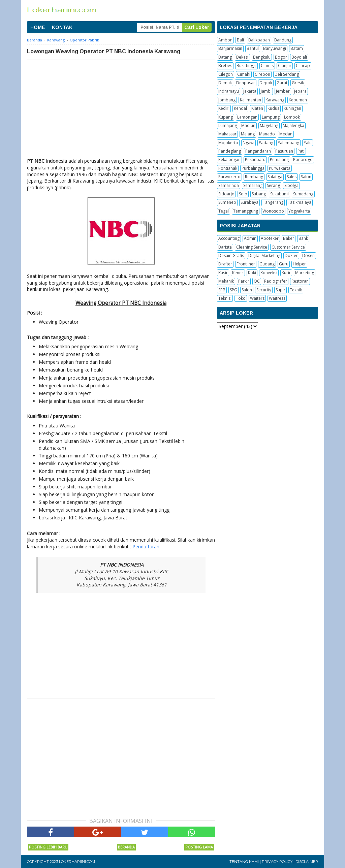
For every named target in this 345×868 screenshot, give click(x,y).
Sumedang (303, 194)
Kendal (240, 108)
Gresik (298, 83)
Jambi (266, 91)
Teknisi (225, 298)
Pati (301, 151)
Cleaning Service (252, 247)
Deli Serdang (287, 74)
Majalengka (293, 125)
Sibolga (291, 185)
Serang (273, 185)
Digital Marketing (264, 255)
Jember (283, 91)
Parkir (244, 281)
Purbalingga (253, 168)
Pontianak (228, 168)
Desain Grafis (231, 255)
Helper (299, 264)
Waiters (257, 298)
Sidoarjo (226, 194)
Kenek (238, 273)
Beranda (126, 847)
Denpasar (246, 83)
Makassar (227, 134)
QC (257, 281)
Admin (250, 238)
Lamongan (247, 117)
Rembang (254, 177)
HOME (38, 27)
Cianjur (285, 66)
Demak (225, 83)
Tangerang (273, 202)
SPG (233, 290)
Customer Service (288, 247)
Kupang (226, 117)
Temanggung (246, 211)
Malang (248, 134)
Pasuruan (284, 151)
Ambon (225, 40)
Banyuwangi (275, 48)
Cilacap (303, 66)
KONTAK (62, 27)
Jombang (227, 100)
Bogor (281, 57)
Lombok (292, 117)
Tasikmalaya (300, 202)
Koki (252, 273)
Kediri (224, 108)
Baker (289, 238)
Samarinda (229, 185)
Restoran (300, 281)
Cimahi (244, 74)
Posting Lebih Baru (48, 847)
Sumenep (227, 202)
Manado (267, 134)
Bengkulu (262, 57)
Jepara (300, 91)
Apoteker (270, 238)
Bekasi (242, 57)
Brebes (225, 66)
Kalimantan (250, 100)
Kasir (223, 273)
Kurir (286, 273)
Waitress (277, 298)
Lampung (271, 117)
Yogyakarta (299, 211)
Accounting (229, 238)
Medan (286, 134)
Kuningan (292, 108)
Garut (282, 83)
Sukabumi (279, 194)
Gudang (267, 264)
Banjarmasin (230, 48)
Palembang (288, 143)
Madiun (248, 125)
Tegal (224, 211)
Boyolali (299, 57)
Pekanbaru (255, 159)
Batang (225, 57)
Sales (292, 177)
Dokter (291, 255)
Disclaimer (307, 862)
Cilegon (226, 74)
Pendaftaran (146, 546)
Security (264, 290)
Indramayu (229, 91)
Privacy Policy (277, 862)
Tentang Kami (244, 862)
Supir (280, 290)
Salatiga (275, 177)
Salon (306, 177)
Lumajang (228, 125)
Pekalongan (229, 159)
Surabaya (249, 202)
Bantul (253, 48)
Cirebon (262, 74)
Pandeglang (230, 151)
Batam (297, 48)
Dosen (308, 255)
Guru (284, 264)
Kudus (273, 108)
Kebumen (298, 100)
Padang (266, 143)
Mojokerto (228, 143)
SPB (222, 290)
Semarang (253, 185)
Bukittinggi (246, 66)
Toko (241, 298)
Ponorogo (303, 159)
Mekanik (226, 281)
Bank (303, 238)
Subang (259, 194)
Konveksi (269, 273)
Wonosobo (273, 211)
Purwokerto (229, 177)
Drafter (225, 264)
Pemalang (279, 159)
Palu (308, 143)
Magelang (269, 125)
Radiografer (276, 281)
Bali (240, 40)
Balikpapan (259, 40)
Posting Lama (199, 847)
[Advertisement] (121, 110)
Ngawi (248, 143)
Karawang (275, 100)
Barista (225, 247)
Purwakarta (280, 168)
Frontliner (246, 264)
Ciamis (267, 66)
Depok (266, 83)
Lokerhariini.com (77, 862)
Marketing (305, 273)
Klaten (257, 108)
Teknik (296, 290)
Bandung (283, 40)
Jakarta (250, 91)
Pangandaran (258, 151)
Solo (243, 194)
